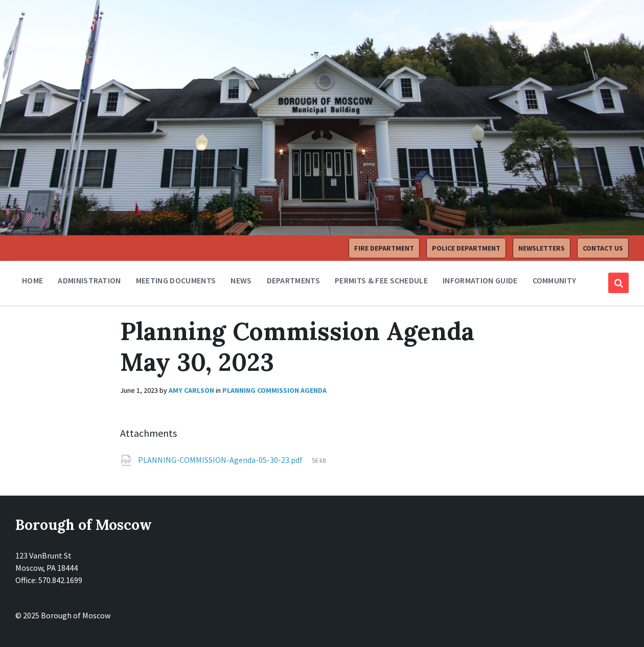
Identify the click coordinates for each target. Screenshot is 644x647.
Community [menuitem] (555, 280)
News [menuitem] (241, 280)
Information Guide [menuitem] (480, 280)
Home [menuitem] (32, 280)
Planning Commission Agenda (274, 390)
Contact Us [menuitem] (603, 248)
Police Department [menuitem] (466, 248)
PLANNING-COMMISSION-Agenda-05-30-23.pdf (221, 460)
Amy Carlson (191, 390)
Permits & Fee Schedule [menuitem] (381, 280)
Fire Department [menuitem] (384, 248)
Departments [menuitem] (294, 280)
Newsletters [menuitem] (542, 248)
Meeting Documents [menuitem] (176, 280)
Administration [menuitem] (89, 280)
